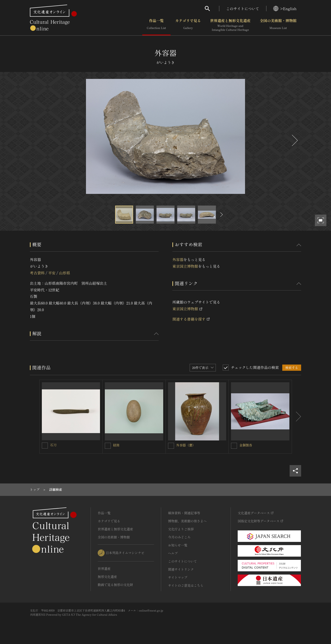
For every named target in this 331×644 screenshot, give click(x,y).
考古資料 (37, 273)
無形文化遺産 (107, 577)
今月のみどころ (179, 537)
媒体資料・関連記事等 (184, 513)
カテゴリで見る (188, 25)
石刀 (53, 445)
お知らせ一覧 (178, 545)
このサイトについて (243, 9)
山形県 (65, 273)
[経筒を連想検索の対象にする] (108, 446)
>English (285, 9)
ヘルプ (173, 553)
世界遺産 (104, 569)
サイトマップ (178, 577)
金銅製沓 (246, 445)
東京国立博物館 (185, 266)
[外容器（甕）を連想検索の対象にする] (171, 446)
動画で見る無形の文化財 (115, 585)
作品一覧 (156, 25)
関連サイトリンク (181, 569)
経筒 (116, 445)
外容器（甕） (186, 445)
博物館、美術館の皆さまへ (187, 521)
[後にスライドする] (294, 140)
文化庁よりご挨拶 (181, 529)
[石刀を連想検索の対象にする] (45, 446)
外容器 (178, 259)
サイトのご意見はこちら (186, 585)
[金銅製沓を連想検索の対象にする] (234, 446)
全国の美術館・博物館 (278, 25)
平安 (52, 273)
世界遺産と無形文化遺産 (230, 25)
